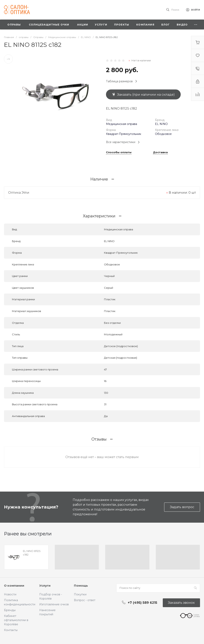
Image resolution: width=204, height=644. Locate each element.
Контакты (11, 630)
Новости (10, 594)
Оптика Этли (19, 193)
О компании (14, 586)
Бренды (10, 610)
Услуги (45, 586)
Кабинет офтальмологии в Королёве (16, 620)
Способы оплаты (119, 152)
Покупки (80, 594)
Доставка (160, 152)
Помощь (81, 586)
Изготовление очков (54, 604)
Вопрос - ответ (85, 600)
